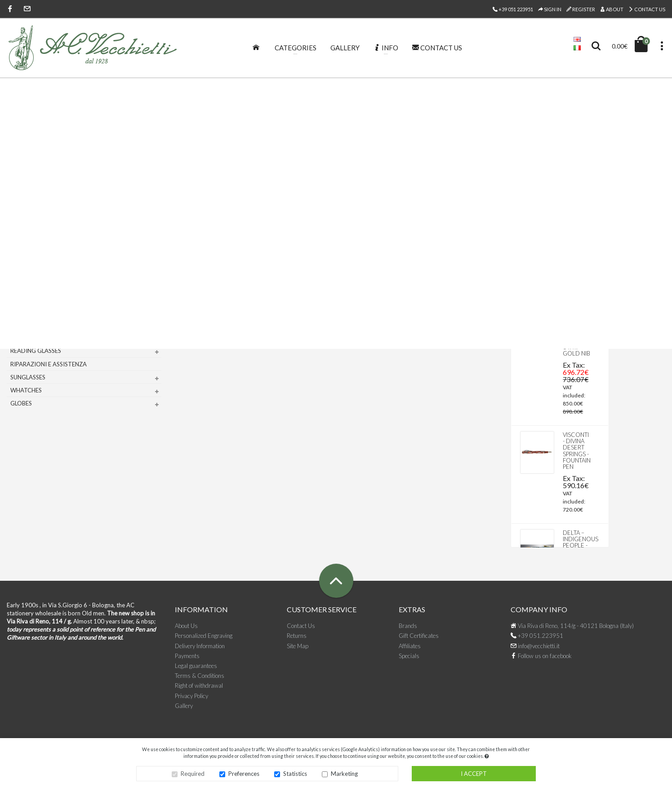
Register (581, 9)
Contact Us (647, 9)
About (612, 9)
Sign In (550, 9)
